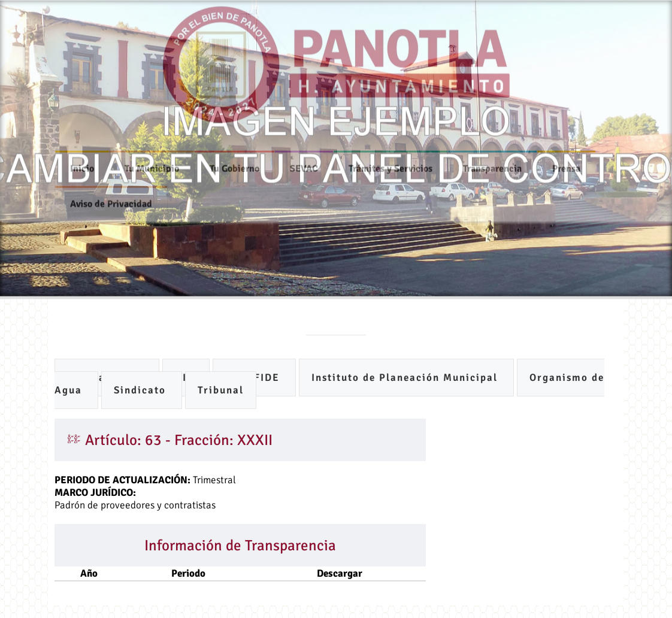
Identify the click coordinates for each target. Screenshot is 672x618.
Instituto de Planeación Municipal (406, 378)
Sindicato (142, 390)
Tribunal (221, 390)
